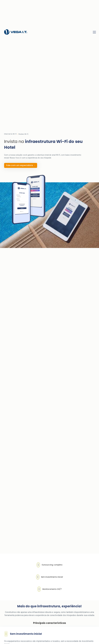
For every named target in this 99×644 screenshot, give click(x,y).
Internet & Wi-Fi (10, 134)
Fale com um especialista (21, 165)
